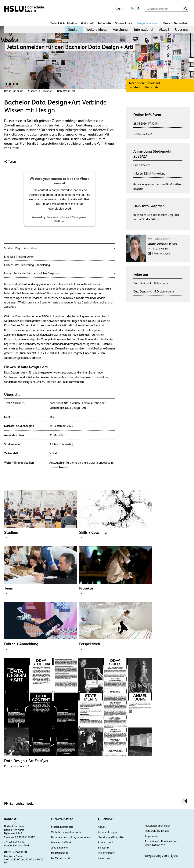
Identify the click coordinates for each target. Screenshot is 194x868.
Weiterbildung (97, 29)
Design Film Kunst (148, 23)
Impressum (151, 836)
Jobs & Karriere (59, 848)
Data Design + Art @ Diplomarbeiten (154, 291)
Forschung (120, 29)
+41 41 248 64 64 (14, 842)
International (143, 29)
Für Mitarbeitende (61, 858)
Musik (166, 23)
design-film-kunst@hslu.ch (19, 845)
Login (119, 8)
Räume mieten (106, 858)
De (133, 8)
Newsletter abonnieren (158, 826)
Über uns (182, 29)
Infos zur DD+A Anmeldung (149, 174)
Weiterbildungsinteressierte (66, 832)
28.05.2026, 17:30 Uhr (146, 124)
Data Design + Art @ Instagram (151, 283)
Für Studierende (60, 853)
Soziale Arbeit (124, 23)
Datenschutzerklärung (157, 831)
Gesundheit (181, 23)
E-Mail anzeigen (161, 253)
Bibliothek (103, 848)
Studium (74, 29)
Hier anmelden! (142, 165)
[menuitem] (74, 30)
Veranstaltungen (107, 832)
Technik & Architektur (64, 23)
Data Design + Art (66, 91)
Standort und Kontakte (111, 837)
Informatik (105, 23)
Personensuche (106, 853)
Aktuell (164, 29)
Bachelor (47, 91)
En (139, 8)
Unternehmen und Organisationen (71, 837)
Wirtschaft (87, 23)
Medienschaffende (62, 842)
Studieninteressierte (62, 827)
